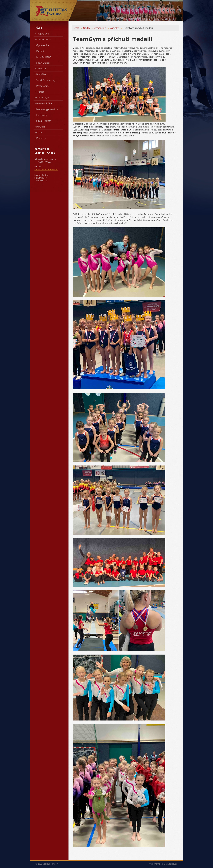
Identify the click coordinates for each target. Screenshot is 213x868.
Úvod (39, 28)
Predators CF (43, 86)
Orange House (171, 864)
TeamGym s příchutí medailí (138, 28)
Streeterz (41, 69)
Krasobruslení (44, 39)
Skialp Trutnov (44, 121)
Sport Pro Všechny (46, 80)
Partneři (41, 127)
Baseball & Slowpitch (47, 103)
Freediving (42, 115)
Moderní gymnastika (47, 109)
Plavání (40, 51)
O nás (39, 132)
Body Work (42, 74)
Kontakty (41, 138)
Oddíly (87, 28)
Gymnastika (43, 45)
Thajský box (43, 34)
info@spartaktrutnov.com (46, 169)
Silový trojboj (43, 63)
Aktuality (115, 28)
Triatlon (40, 92)
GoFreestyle (43, 98)
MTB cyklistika (44, 57)
